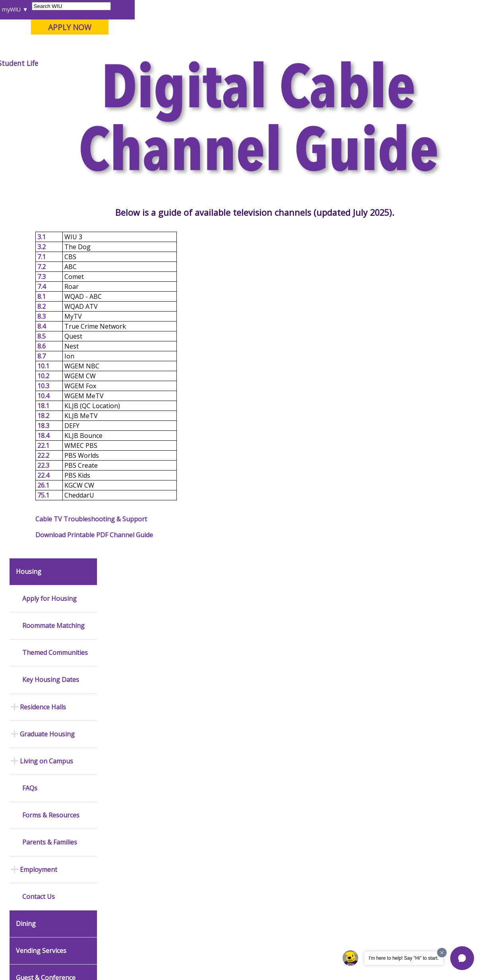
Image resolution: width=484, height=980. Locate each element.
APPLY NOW (419, 27)
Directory (301, 9)
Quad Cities (190, 47)
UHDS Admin (35, 548)
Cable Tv (289, 81)
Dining (26, 459)
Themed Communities (55, 188)
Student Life (367, 63)
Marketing (205, 678)
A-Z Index (333, 9)
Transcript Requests (42, 787)
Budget (289, 629)
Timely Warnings (125, 655)
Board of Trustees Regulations (215, 795)
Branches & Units (39, 694)
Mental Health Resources (122, 671)
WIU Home (122, 81)
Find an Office (297, 771)
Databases (31, 720)
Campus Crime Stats (130, 688)
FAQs (30, 323)
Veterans (176, 924)
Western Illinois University (124, 34)
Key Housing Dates (51, 215)
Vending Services (41, 486)
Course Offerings (261, 9)
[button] (462, 958)
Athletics (281, 63)
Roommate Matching (53, 161)
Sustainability (133, 924)
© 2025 (28, 956)
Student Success (165, 81)
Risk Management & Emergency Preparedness (129, 708)
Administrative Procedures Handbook (220, 828)
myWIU (361, 9)
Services (28, 732)
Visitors (75, 9)
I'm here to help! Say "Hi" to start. (404, 958)
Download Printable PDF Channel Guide (161, 567)
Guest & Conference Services (46, 517)
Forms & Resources (51, 350)
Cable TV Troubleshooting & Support (158, 552)
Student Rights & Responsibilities (213, 861)
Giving (321, 63)
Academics (112, 63)
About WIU (62, 63)
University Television (218, 690)
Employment (39, 405)
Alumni (210, 63)
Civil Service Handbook (220, 844)
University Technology (132, 857)
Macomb (152, 47)
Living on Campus (46, 296)
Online (225, 47)
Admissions (164, 63)
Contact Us (39, 432)
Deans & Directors (302, 783)
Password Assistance (131, 824)
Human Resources (303, 683)
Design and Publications (208, 661)
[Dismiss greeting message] (442, 953)
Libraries (221, 9)
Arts (244, 63)
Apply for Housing (49, 134)
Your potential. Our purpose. (88, 47)
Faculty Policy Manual (218, 811)
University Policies (215, 778)
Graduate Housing (47, 269)
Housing (204, 81)
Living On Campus (247, 81)
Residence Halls (43, 242)
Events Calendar (38, 647)
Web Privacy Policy (175, 956)
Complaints (206, 877)
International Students (120, 9)
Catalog (27, 707)
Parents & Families (34, 9)
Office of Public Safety (132, 622)
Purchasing (294, 695)
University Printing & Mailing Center (217, 641)
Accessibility (37, 924)
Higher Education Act (218, 724)
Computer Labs (124, 798)
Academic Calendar (41, 635)
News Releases (37, 622)
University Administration (298, 800)
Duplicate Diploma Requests (40, 803)
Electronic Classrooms (132, 811)
